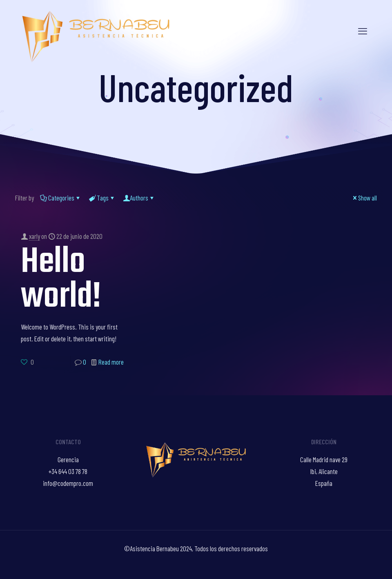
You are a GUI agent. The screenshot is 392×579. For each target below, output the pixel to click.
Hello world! (61, 280)
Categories (61, 198)
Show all (364, 198)
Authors (139, 198)
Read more (111, 362)
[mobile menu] (363, 31)
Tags (102, 198)
